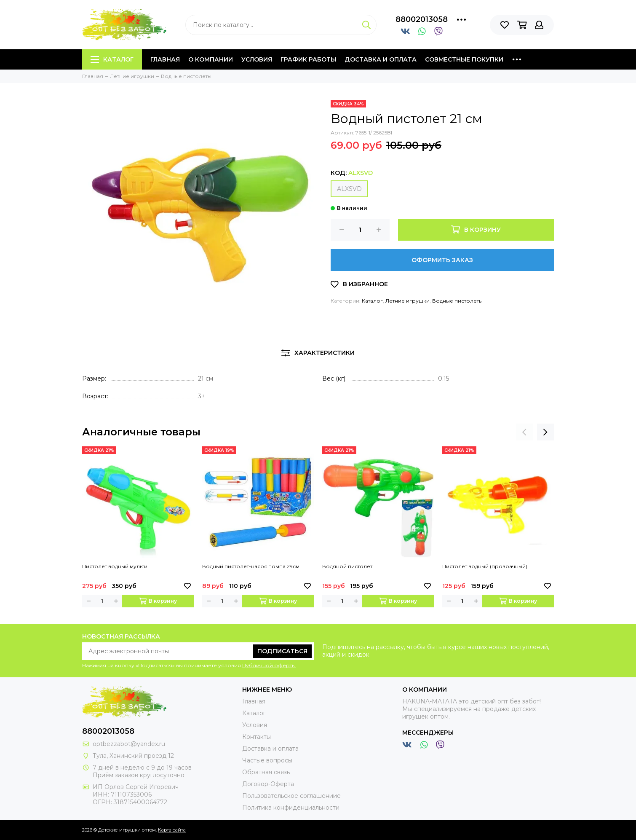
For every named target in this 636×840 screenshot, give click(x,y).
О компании (211, 59)
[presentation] (524, 432)
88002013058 (422, 19)
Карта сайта (172, 830)
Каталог (112, 59)
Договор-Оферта (268, 784)
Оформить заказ (442, 260)
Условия (257, 59)
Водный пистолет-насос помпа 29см (251, 566)
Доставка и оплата (381, 59)
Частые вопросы (267, 760)
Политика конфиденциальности (291, 808)
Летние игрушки (408, 301)
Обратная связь (266, 772)
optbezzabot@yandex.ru (129, 744)
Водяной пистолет (347, 566)
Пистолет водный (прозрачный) (485, 566)
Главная (165, 59)
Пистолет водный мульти (115, 566)
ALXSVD (349, 189)
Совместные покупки (464, 59)
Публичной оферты (269, 665)
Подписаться (282, 651)
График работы (308, 59)
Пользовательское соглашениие (291, 796)
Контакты (257, 737)
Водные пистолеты (457, 301)
